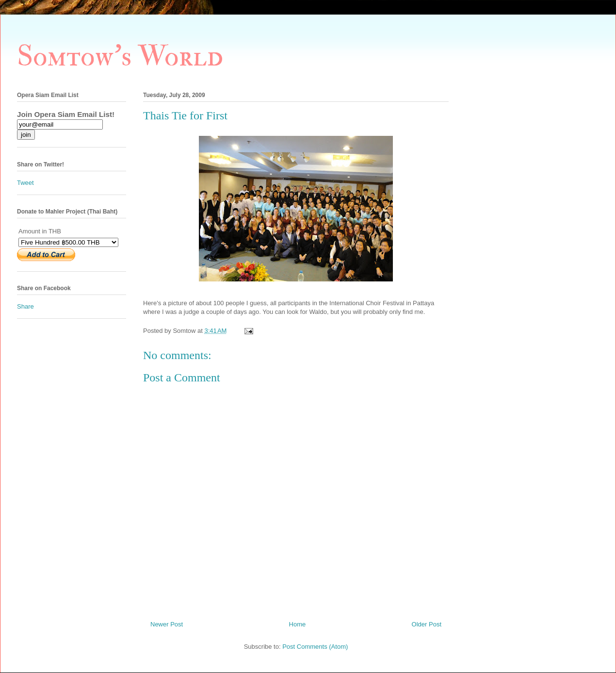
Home (298, 624)
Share (25, 306)
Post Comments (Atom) (315, 647)
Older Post (427, 624)
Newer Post (167, 624)
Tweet (25, 183)
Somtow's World (120, 57)
